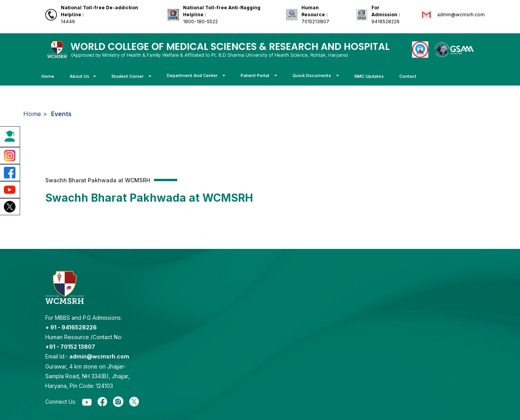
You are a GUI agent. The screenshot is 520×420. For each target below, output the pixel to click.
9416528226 (386, 15)
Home (48, 76)
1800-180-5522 (222, 15)
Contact (408, 76)
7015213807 (315, 15)
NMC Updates (369, 76)
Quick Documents (316, 75)
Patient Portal (259, 75)
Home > (35, 114)
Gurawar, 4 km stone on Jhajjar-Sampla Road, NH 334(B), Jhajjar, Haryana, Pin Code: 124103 (87, 376)
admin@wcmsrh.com (460, 15)
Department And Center (196, 75)
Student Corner (131, 76)
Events (61, 114)
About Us (83, 76)
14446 (99, 15)
